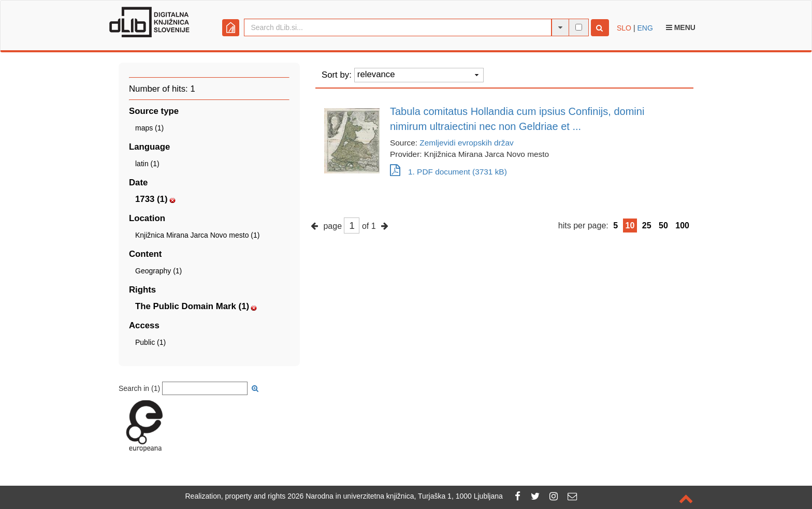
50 (663, 226)
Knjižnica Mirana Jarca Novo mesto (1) (197, 235)
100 (682, 226)
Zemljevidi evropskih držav (466, 143)
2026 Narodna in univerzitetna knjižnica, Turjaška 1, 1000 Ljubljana (395, 496)
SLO (624, 28)
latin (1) (147, 164)
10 (630, 226)
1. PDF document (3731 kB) (448, 172)
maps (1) (149, 128)
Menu (681, 27)
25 (647, 226)
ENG (645, 28)
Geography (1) (158, 271)
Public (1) (150, 342)
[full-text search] (579, 27)
